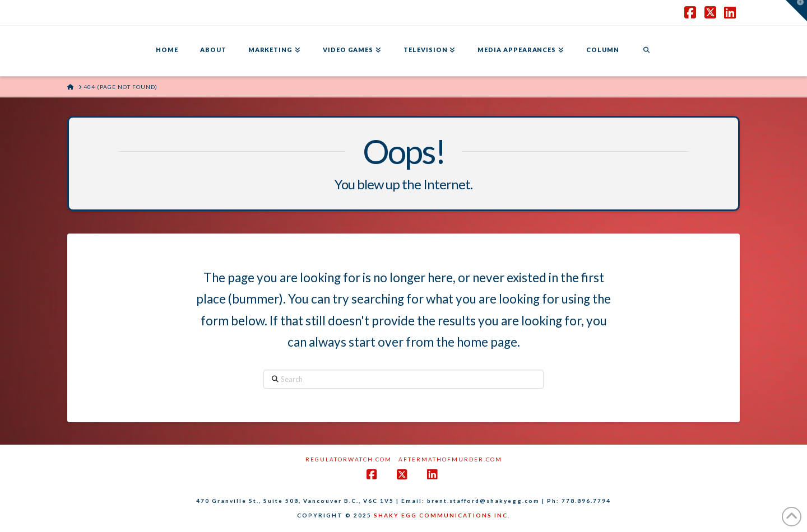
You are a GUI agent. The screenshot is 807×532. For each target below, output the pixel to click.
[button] (796, 11)
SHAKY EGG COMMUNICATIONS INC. (442, 515)
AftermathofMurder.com (450, 459)
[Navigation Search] (646, 51)
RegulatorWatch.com (349, 459)
